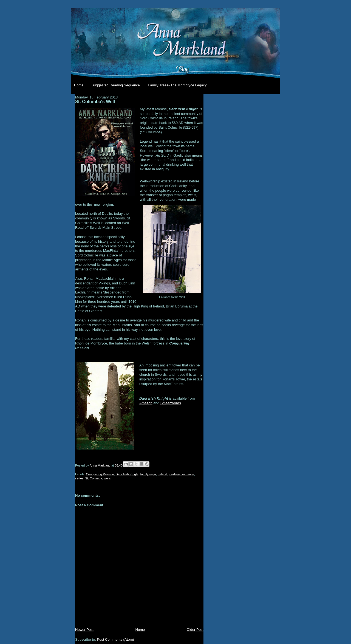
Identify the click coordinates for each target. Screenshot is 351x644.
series (79, 478)
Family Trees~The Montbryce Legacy (177, 85)
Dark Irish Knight (127, 474)
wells (107, 478)
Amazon (146, 403)
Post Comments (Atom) (116, 639)
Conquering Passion (100, 474)
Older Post (195, 630)
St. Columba (94, 478)
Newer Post (84, 630)
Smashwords (171, 403)
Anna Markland (101, 465)
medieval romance (182, 474)
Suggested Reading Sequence (116, 85)
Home (79, 85)
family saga (148, 474)
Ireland (162, 474)
